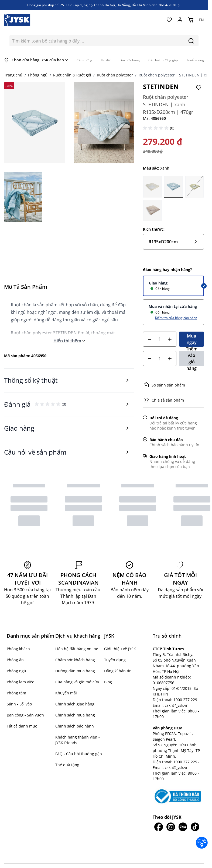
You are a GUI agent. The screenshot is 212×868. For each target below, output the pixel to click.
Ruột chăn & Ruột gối (72, 75)
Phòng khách (18, 649)
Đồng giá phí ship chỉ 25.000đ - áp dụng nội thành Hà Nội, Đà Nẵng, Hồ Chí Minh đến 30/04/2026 (104, 5)
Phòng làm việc (20, 682)
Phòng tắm (16, 693)
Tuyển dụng (115, 660)
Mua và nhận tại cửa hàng (173, 306)
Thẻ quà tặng (67, 765)
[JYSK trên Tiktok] (195, 827)
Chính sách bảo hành (75, 726)
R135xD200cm (173, 242)
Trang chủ (13, 75)
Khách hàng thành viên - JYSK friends (78, 740)
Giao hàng (158, 283)
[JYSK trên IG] (171, 827)
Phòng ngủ (38, 75)
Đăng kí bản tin (118, 671)
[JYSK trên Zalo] (183, 827)
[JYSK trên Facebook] (159, 827)
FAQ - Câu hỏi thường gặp (79, 754)
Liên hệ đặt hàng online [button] (77, 649)
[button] (156, 128)
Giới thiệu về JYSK (120, 649)
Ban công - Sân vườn (25, 715)
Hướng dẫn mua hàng (75, 671)
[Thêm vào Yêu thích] (199, 88)
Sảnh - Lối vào (19, 704)
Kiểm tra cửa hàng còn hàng (176, 318)
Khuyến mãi (66, 693)
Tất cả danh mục (22, 726)
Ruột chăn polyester (115, 75)
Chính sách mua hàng (75, 715)
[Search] (191, 41)
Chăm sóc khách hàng (75, 660)
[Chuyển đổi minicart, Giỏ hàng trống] (191, 20)
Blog (108, 682)
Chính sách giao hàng (75, 704)
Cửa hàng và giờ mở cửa (77, 682)
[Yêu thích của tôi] (169, 20)
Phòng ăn (15, 660)
